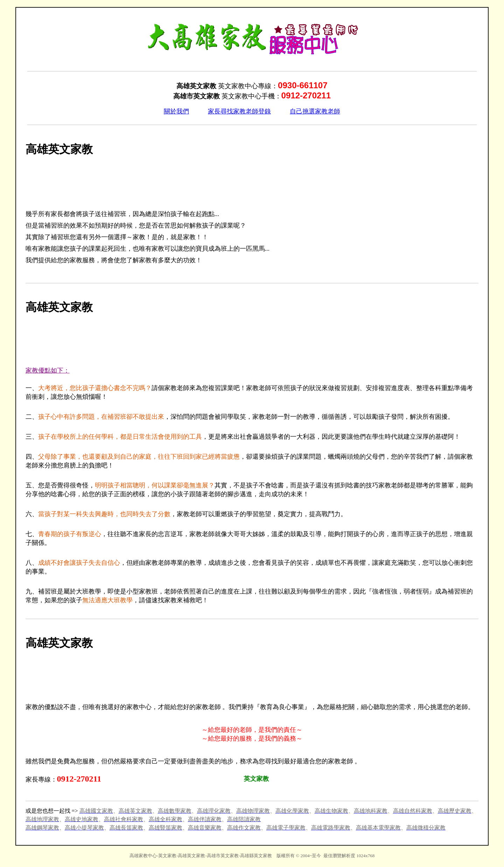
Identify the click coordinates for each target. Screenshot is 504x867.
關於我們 (176, 111)
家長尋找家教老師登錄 (239, 111)
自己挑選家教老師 (315, 111)
